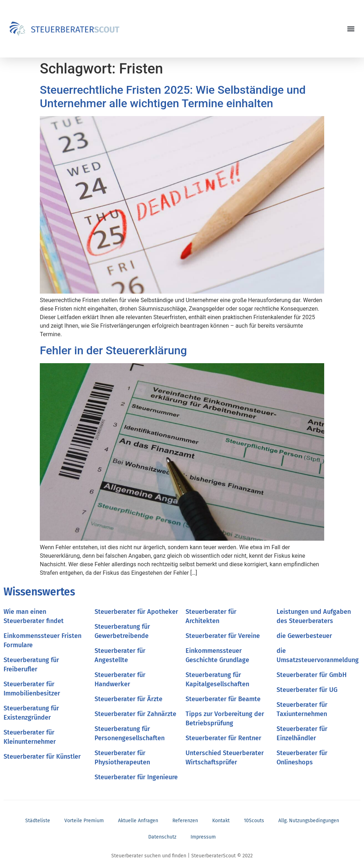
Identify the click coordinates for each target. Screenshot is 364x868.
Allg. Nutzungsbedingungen (309, 821)
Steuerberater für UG (307, 690)
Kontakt (221, 821)
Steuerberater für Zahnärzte (135, 714)
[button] (351, 29)
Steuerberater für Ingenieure (136, 777)
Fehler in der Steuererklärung (113, 350)
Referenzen (185, 821)
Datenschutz (162, 837)
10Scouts (254, 821)
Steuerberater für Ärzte (129, 699)
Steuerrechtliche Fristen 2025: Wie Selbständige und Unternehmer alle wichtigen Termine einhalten (173, 97)
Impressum (203, 837)
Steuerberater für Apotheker (136, 612)
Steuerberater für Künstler (42, 757)
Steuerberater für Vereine (223, 636)
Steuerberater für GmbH (312, 675)
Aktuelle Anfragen (138, 821)
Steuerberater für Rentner (223, 738)
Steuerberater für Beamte (223, 699)
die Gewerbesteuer (304, 636)
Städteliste (38, 821)
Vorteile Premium (84, 821)
